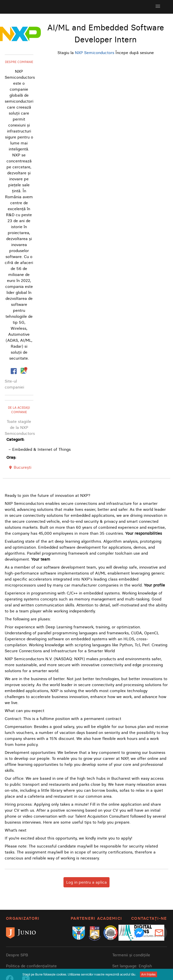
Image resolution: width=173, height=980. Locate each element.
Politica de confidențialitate (31, 966)
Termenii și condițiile (131, 955)
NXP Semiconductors (95, 53)
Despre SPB (17, 955)
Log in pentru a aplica (86, 882)
